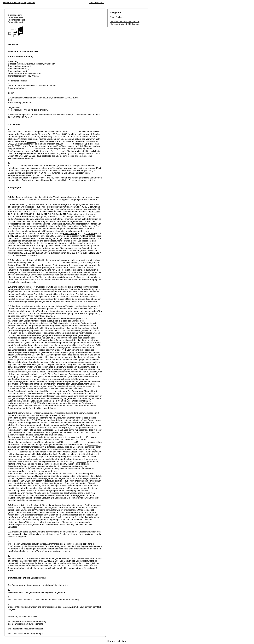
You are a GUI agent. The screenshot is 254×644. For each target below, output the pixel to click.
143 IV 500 (13, 236)
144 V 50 (91, 233)
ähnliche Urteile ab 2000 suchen (125, 24)
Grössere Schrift (97, 3)
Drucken (31, 3)
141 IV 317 (61, 214)
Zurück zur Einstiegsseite (15, 3)
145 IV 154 (25, 214)
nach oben (121, 641)
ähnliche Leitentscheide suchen (125, 22)
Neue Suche (116, 17)
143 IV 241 (42, 214)
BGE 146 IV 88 (70, 233)
